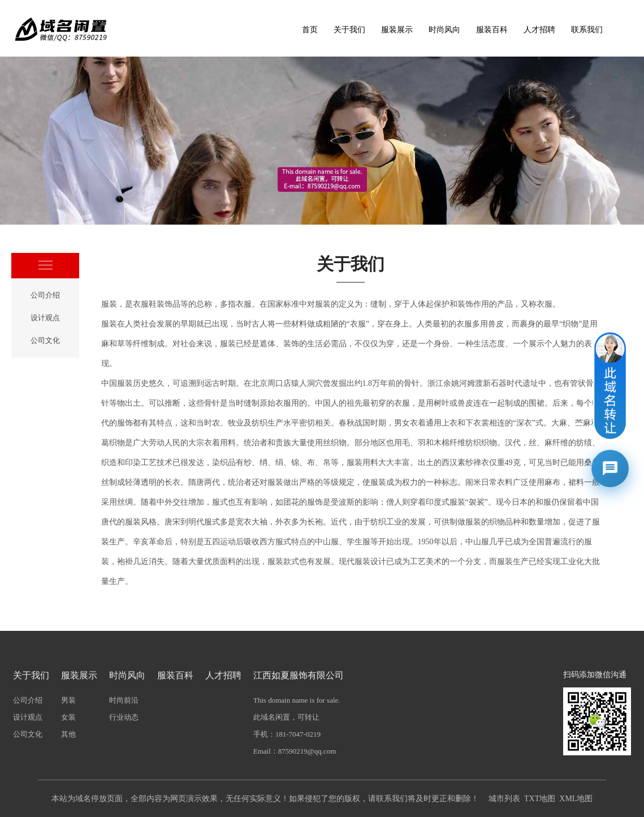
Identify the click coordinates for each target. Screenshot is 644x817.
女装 (68, 717)
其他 (68, 734)
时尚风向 (444, 30)
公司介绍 (45, 295)
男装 (68, 700)
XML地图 (576, 799)
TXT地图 (540, 799)
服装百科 (492, 30)
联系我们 (587, 30)
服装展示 (397, 30)
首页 (310, 30)
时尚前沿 (124, 700)
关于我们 (349, 30)
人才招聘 (539, 30)
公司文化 (45, 340)
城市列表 (504, 799)
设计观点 (45, 318)
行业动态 (124, 717)
